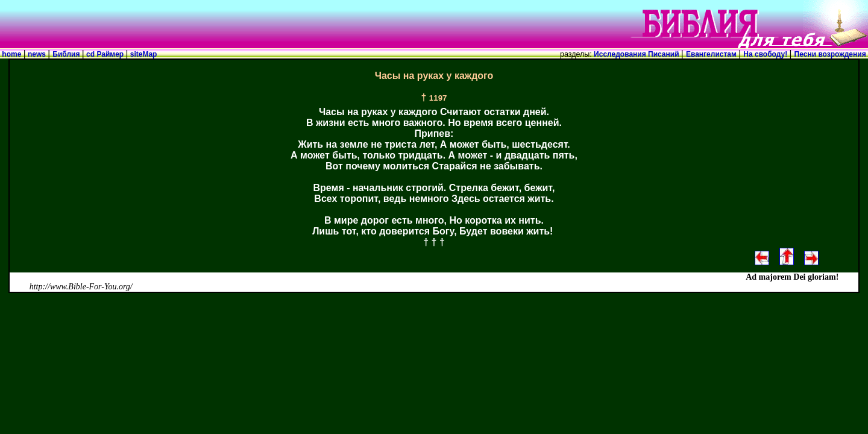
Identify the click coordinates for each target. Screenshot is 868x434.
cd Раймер (105, 54)
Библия (67, 54)
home (12, 54)
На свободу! (766, 54)
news (37, 54)
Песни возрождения (831, 54)
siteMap (142, 54)
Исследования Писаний (637, 54)
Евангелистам (712, 54)
